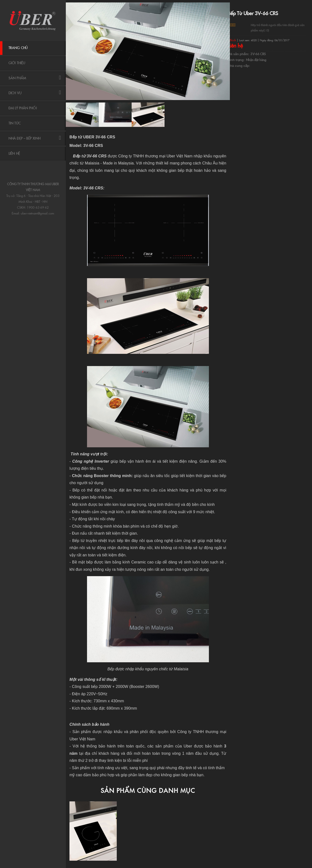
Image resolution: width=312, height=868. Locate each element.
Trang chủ (18, 48)
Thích (232, 40)
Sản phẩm (35, 78)
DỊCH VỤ (35, 93)
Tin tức (15, 123)
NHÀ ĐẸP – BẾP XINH (35, 138)
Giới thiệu (17, 63)
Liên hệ (14, 153)
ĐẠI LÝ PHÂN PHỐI (23, 108)
